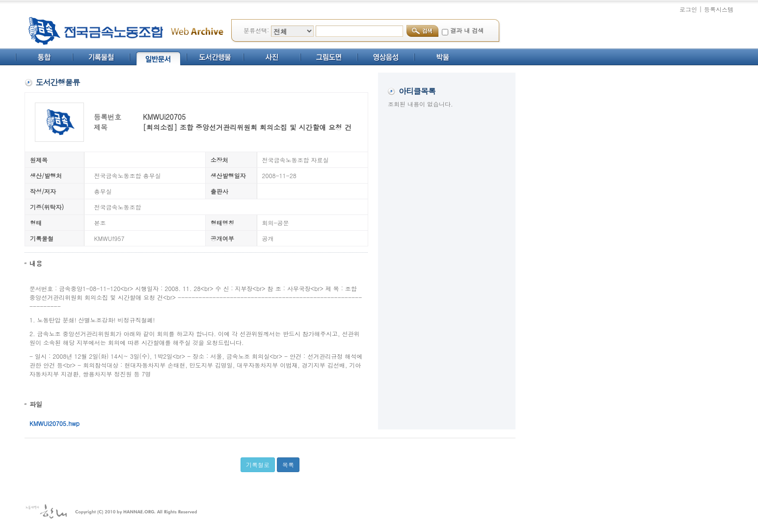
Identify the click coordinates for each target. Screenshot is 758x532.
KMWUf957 (109, 238)
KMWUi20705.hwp (54, 423)
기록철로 (258, 465)
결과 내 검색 (467, 30)
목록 (288, 465)
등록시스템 (719, 9)
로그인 (688, 9)
